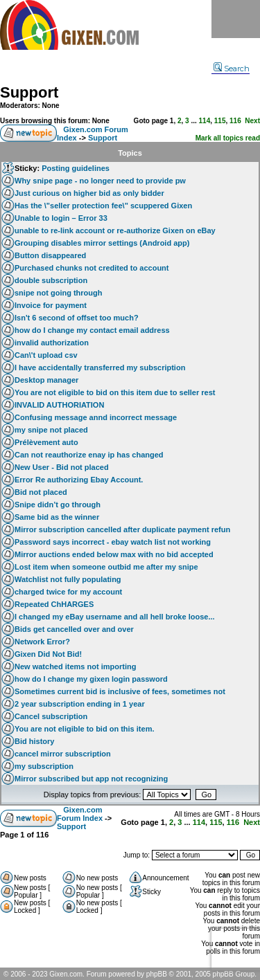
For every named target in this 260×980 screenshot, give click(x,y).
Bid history (34, 741)
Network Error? (42, 642)
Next (252, 121)
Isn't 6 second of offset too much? (77, 318)
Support (29, 92)
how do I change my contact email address (92, 330)
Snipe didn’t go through (58, 505)
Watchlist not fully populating (68, 579)
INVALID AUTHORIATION (59, 405)
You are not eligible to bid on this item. (84, 729)
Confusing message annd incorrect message (96, 417)
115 (220, 121)
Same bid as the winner (57, 517)
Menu (236, 19)
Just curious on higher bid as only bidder (89, 193)
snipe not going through (58, 293)
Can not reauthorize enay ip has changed (89, 455)
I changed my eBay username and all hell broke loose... (115, 617)
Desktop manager (46, 380)
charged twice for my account (68, 592)
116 (235, 121)
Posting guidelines (76, 168)
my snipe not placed (51, 430)
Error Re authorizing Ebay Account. (79, 480)
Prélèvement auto (46, 442)
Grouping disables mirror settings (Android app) (102, 243)
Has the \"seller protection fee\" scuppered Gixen (103, 206)
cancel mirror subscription (63, 754)
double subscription (51, 280)
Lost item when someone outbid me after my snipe (106, 567)
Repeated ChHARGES (54, 604)
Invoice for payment (51, 305)
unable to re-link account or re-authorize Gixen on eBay (115, 230)
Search (232, 69)
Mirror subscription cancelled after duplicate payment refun (122, 529)
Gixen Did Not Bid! (48, 654)
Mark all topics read (228, 138)
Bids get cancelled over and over (74, 629)
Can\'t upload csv (46, 355)
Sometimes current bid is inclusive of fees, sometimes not (120, 691)
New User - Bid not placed (62, 467)
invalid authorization (52, 343)
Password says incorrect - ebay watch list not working (113, 542)
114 (205, 121)
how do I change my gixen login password (91, 679)
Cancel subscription (51, 716)
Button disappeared (50, 255)
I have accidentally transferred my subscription (100, 367)
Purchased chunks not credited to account (92, 268)
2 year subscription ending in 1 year (80, 704)
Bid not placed (41, 492)
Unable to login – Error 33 (61, 218)
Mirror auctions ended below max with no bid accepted (114, 554)
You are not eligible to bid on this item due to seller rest (115, 392)
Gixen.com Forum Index (80, 814)
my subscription (44, 766)
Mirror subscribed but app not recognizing (91, 779)
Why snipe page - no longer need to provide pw (100, 181)
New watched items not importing (75, 666)
